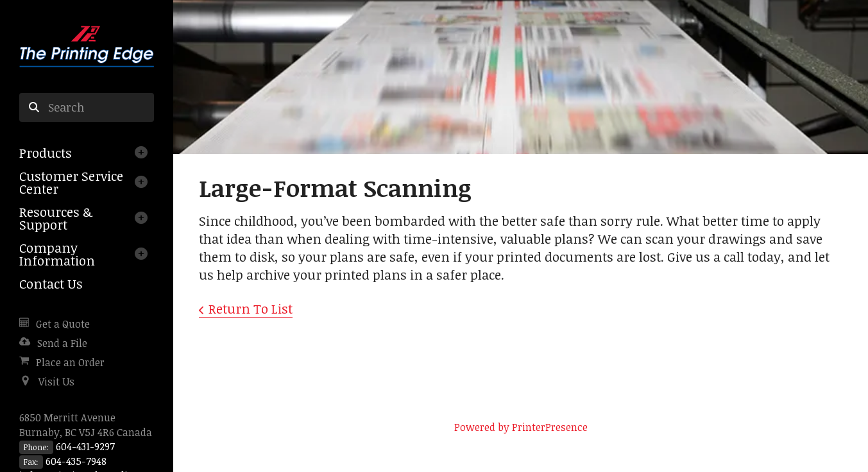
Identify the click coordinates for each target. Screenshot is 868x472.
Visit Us (56, 382)
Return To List (251, 308)
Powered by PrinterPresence (521, 427)
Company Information (57, 254)
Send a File (62, 343)
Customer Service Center (71, 182)
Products (46, 153)
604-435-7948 (76, 461)
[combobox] (87, 108)
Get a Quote (63, 324)
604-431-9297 (85, 446)
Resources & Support (56, 218)
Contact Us (51, 283)
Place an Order (70, 362)
